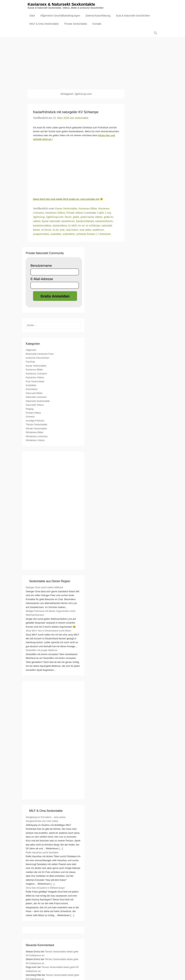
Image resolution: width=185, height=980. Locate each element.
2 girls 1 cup (104, 213)
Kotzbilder (31, 386)
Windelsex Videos (35, 441)
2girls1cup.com (55, 217)
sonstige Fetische (35, 421)
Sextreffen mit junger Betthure (41, 651)
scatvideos (69, 234)
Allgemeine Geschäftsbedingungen (60, 16)
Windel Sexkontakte (36, 429)
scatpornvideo (41, 234)
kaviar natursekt (51, 222)
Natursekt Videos (35, 405)
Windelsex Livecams (37, 437)
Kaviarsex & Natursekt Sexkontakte (61, 5)
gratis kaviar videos (91, 217)
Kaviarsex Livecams (36, 374)
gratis (76, 217)
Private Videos (75, 213)
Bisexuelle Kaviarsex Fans (40, 354)
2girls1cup (39, 217)
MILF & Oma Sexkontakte (44, 24)
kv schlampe (93, 226)
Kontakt (97, 24)
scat (62, 230)
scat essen (72, 230)
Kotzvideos (32, 389)
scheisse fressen (86, 234)
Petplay (30, 409)
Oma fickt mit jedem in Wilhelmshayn (45, 888)
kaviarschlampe (85, 222)
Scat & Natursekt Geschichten (133, 16)
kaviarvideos (60, 226)
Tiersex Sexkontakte (36, 425)
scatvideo (56, 234)
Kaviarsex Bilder (88, 209)
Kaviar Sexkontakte (66, 209)
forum (68, 217)
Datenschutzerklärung (98, 16)
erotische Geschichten (38, 358)
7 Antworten (104, 234)
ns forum (46, 230)
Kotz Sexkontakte (35, 382)
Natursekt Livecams (36, 397)
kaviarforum (68, 222)
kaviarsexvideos (42, 226)
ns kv (56, 230)
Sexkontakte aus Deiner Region (50, 582)
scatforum (98, 230)
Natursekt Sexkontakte (38, 401)
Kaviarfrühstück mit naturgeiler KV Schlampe (66, 112)
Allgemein (31, 350)
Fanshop (30, 362)
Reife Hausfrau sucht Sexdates (42, 853)
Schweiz (30, 417)
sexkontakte (82, 118)
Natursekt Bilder (34, 394)
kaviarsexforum (104, 222)
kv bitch (73, 226)
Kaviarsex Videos (55, 213)
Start (32, 16)
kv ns (81, 226)
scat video (85, 230)
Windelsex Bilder (35, 433)
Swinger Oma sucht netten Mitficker (45, 588)
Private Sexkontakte (76, 24)
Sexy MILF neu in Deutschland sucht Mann (48, 631)
